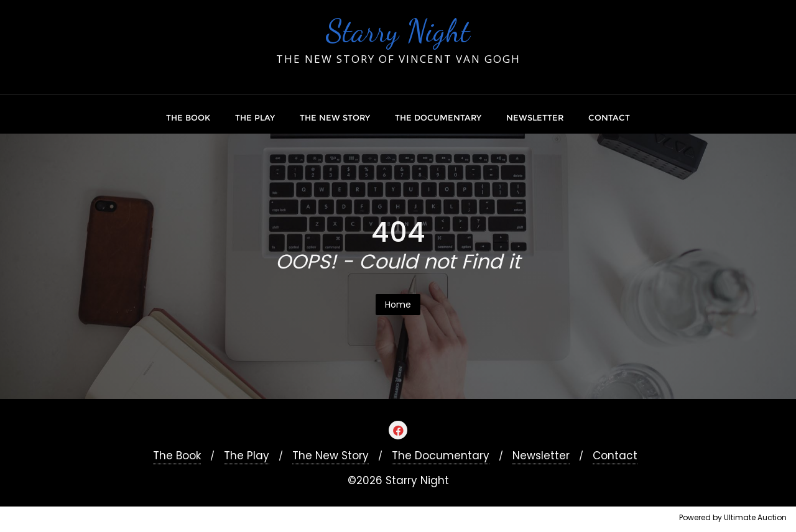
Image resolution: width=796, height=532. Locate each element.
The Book (177, 456)
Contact (615, 456)
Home (398, 305)
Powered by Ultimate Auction (733, 517)
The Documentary (441, 456)
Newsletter (541, 456)
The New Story (331, 456)
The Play (247, 456)
